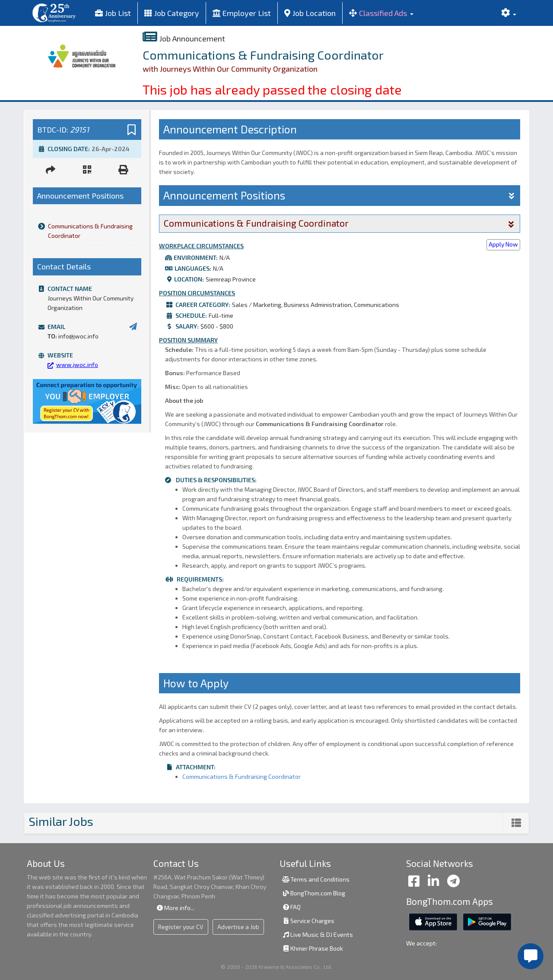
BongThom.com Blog (313, 893)
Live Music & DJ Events (317, 934)
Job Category (172, 13)
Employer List (242, 13)
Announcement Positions (340, 195)
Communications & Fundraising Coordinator (85, 231)
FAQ (291, 907)
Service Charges (308, 921)
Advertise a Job (238, 927)
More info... (175, 908)
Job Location (310, 13)
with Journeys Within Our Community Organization (230, 69)
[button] (381, 13)
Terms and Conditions (316, 879)
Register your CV (181, 927)
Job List (113, 13)
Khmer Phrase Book (312, 948)
